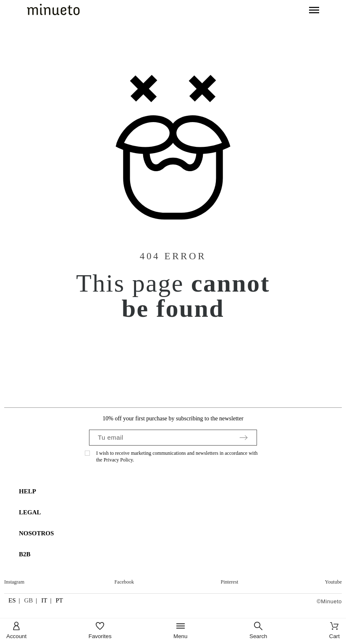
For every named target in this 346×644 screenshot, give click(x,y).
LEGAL (30, 512)
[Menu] (180, 631)
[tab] (177, 491)
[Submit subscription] (244, 438)
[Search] (258, 631)
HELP (28, 491)
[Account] (16, 631)
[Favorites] (100, 631)
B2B (25, 554)
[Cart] (334, 631)
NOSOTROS (36, 533)
